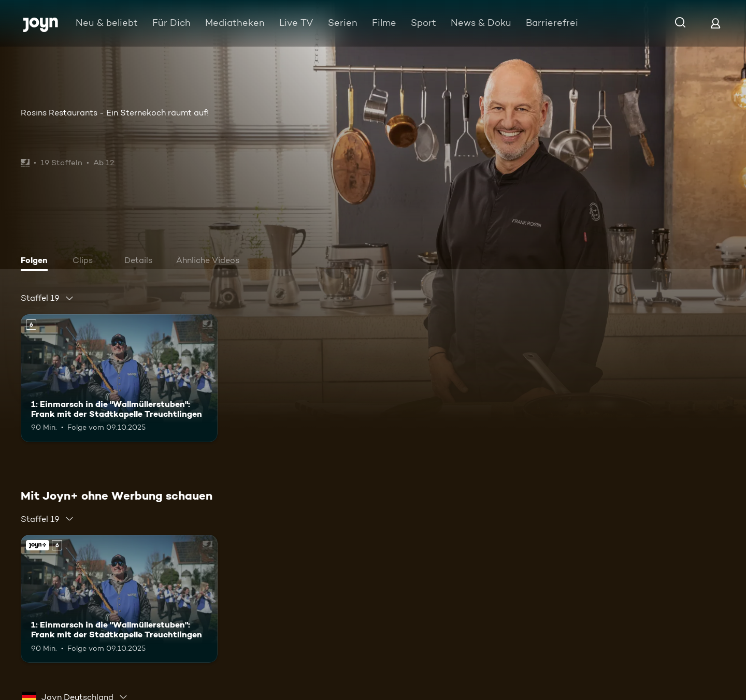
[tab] (37, 261)
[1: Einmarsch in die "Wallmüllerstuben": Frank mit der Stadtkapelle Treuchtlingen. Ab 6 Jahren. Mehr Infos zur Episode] (119, 378)
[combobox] (47, 298)
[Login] (715, 23)
